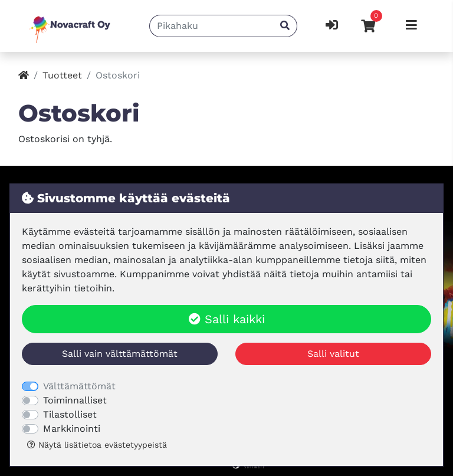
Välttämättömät (79, 386)
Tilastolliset (70, 414)
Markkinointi (72, 429)
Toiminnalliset (75, 400)
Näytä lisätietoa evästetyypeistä (97, 445)
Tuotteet (62, 75)
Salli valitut (333, 354)
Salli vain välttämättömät (120, 354)
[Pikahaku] (212, 26)
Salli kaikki (227, 319)
